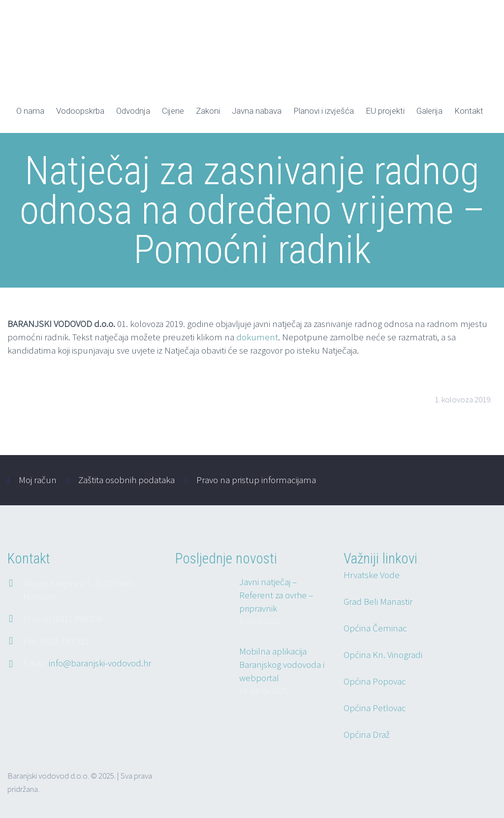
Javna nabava (257, 111)
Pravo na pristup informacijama (256, 480)
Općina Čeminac (375, 628)
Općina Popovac (375, 681)
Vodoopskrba (80, 111)
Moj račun (38, 480)
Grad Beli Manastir (378, 601)
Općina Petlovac (375, 708)
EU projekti (385, 111)
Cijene (173, 111)
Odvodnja (133, 111)
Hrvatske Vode (372, 575)
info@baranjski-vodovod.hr (100, 663)
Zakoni (208, 111)
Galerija (429, 111)
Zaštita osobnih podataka (126, 480)
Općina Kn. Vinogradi (383, 654)
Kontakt (469, 111)
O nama (30, 111)
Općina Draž (367, 734)
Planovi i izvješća (324, 111)
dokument (257, 337)
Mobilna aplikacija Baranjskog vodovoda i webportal (282, 664)
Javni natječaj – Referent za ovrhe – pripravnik (276, 595)
